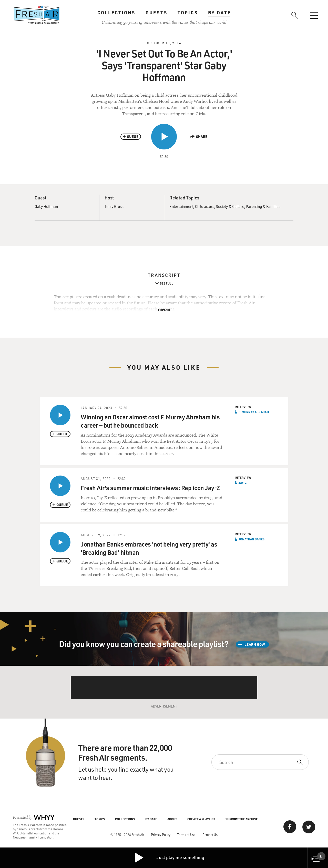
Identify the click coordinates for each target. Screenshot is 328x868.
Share (198, 137)
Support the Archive (242, 819)
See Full (167, 283)
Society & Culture (230, 206)
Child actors (205, 206)
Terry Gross (114, 206)
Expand (164, 310)
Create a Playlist (201, 819)
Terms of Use (186, 835)
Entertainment (181, 206)
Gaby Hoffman (46, 206)
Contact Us (210, 835)
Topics (188, 13)
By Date (219, 13)
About (172, 819)
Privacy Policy (161, 835)
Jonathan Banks (252, 539)
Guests (156, 13)
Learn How (255, 644)
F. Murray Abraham (254, 412)
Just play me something (169, 858)
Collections (116, 13)
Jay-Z (243, 483)
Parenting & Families (263, 206)
